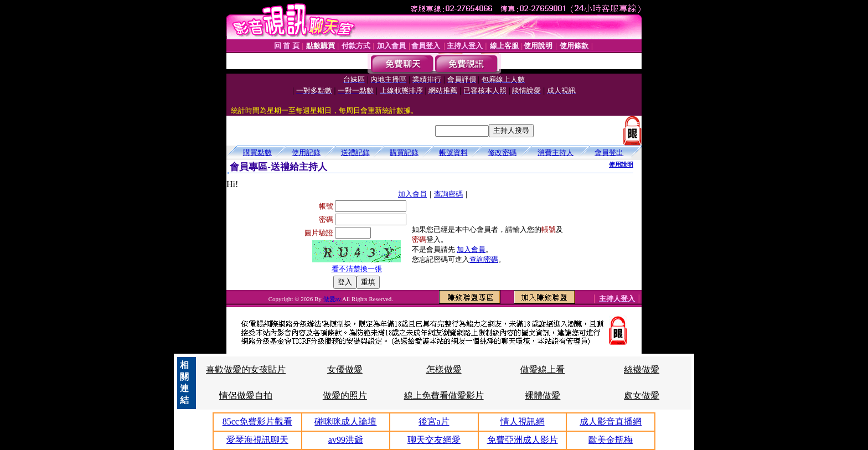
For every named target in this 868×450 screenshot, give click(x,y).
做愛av (333, 299)
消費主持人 (556, 152)
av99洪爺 (346, 440)
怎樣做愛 (444, 369)
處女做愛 (642, 395)
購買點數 (257, 152)
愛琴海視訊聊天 (257, 440)
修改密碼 (502, 152)
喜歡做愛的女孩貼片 (246, 369)
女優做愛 (345, 369)
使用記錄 (306, 152)
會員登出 (609, 152)
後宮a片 (434, 421)
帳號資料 (453, 152)
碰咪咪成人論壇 (345, 421)
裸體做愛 (542, 395)
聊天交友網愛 (434, 440)
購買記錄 (404, 152)
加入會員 (412, 194)
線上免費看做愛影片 (444, 395)
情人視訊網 (523, 421)
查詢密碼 (448, 194)
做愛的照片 (345, 395)
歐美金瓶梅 (611, 440)
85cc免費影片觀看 (257, 421)
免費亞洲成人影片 (523, 440)
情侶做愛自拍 (246, 395)
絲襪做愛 (642, 369)
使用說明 (621, 164)
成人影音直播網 (611, 421)
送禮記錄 (355, 152)
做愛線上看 (542, 369)
